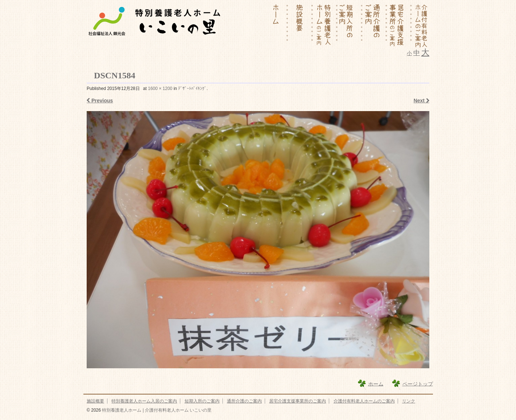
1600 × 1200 (160, 89)
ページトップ (418, 384)
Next (422, 101)
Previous (100, 101)
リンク (409, 401)
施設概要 (95, 401)
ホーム (376, 384)
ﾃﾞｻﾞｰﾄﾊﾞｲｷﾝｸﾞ (192, 89)
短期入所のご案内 (202, 401)
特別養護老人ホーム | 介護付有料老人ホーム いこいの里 (156, 410)
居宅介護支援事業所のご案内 (298, 401)
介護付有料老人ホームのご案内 (364, 401)
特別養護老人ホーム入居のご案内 (144, 401)
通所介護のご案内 (244, 401)
